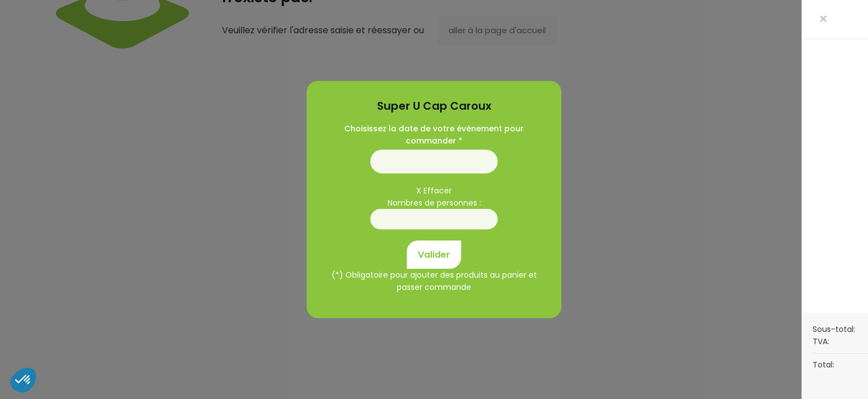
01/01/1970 (434, 162)
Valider (434, 255)
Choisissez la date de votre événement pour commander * (434, 135)
